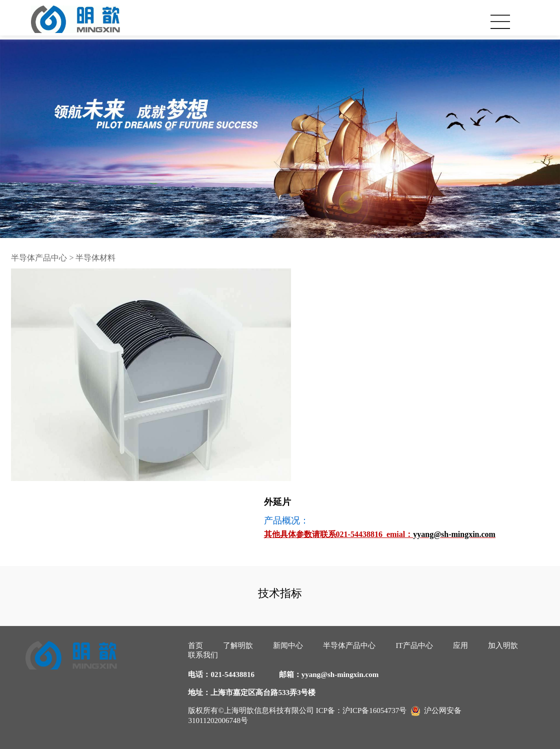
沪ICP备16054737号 (374, 710)
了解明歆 (238, 645)
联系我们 (203, 655)
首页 (195, 645)
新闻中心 (288, 645)
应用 (460, 645)
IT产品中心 (414, 645)
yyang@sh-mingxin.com (340, 674)
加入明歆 (503, 645)
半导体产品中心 (39, 258)
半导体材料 (95, 258)
